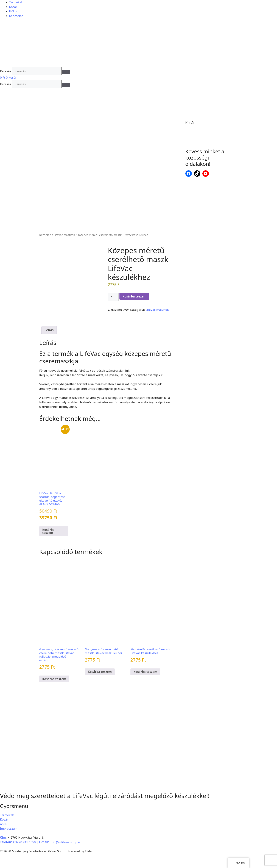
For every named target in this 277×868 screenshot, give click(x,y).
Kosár (13, 7)
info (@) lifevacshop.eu (66, 857)
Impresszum (9, 843)
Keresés (5, 71)
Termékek (16, 2)
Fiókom (14, 11)
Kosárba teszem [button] (48, 546)
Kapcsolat (16, 16)
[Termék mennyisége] (113, 297)
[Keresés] (66, 72)
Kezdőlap (45, 235)
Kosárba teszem (134, 296)
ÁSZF (3, 839)
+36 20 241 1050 (24, 857)
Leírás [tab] (49, 345)
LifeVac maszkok (64, 235)
